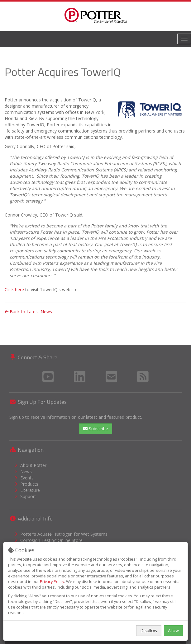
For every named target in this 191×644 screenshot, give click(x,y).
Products (29, 484)
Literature (30, 490)
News (26, 471)
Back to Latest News (28, 312)
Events (27, 478)
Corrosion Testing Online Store (51, 540)
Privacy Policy (52, 582)
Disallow (149, 630)
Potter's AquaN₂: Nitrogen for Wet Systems (64, 534)
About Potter (33, 465)
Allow (173, 630)
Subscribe (96, 429)
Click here (14, 289)
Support (28, 496)
